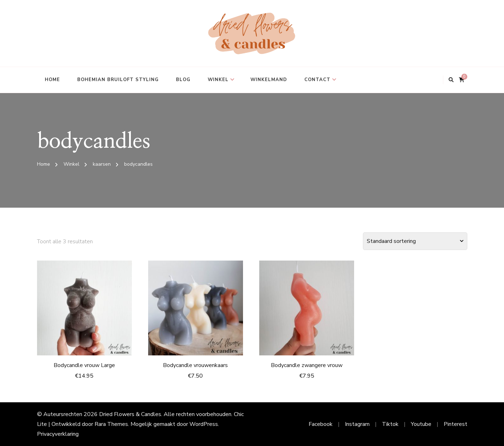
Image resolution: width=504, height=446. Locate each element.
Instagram (357, 424)
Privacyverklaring (58, 434)
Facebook (321, 424)
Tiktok (390, 424)
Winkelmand (269, 80)
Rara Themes (111, 424)
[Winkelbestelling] (415, 241)
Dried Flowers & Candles (130, 414)
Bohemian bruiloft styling (118, 80)
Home (52, 80)
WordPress (204, 424)
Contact (317, 80)
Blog (183, 80)
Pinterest (456, 424)
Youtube (421, 424)
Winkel (218, 80)
